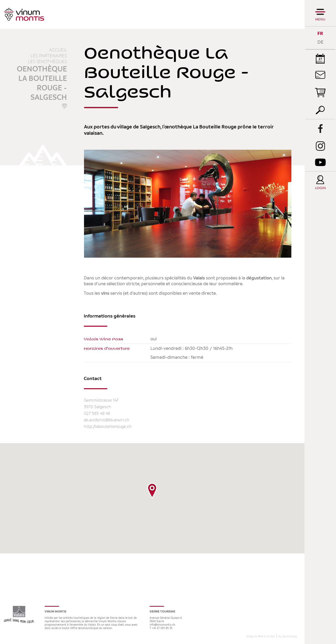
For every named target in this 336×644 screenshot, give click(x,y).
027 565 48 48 (97, 414)
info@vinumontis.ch (162, 625)
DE (320, 42)
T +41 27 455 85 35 (161, 628)
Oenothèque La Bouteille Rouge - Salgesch (42, 84)
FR (320, 33)
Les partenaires (49, 56)
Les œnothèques (47, 62)
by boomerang (288, 636)
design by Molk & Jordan (261, 636)
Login (320, 188)
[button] (152, 491)
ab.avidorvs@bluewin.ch (107, 420)
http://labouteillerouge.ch (108, 427)
